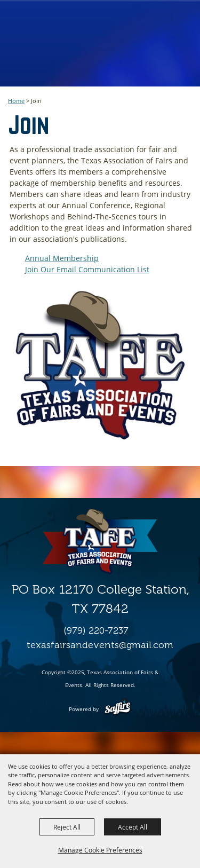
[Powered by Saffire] (118, 709)
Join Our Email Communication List (87, 269)
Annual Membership (62, 258)
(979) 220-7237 (96, 630)
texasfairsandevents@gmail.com (100, 645)
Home (16, 101)
